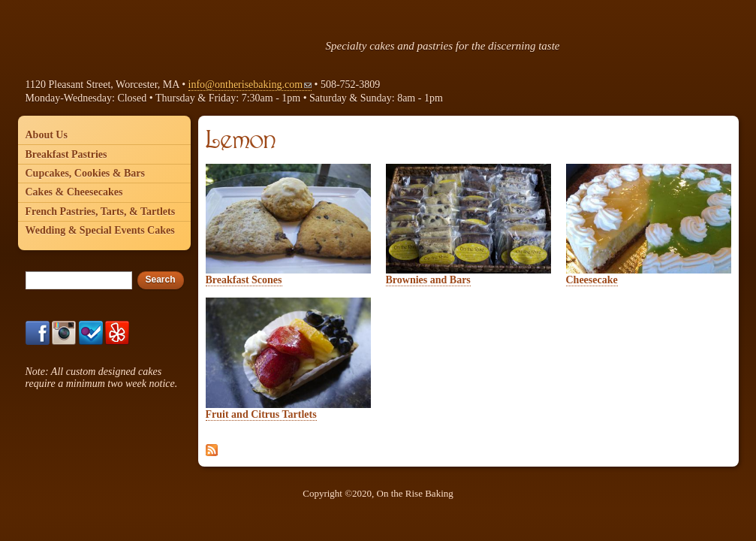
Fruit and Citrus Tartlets (261, 414)
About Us (47, 135)
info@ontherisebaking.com (250, 85)
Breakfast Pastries (66, 154)
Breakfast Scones (244, 280)
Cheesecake (592, 280)
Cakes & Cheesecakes (74, 192)
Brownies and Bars (428, 280)
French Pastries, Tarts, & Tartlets (101, 212)
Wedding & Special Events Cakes (100, 230)
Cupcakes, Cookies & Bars (85, 173)
